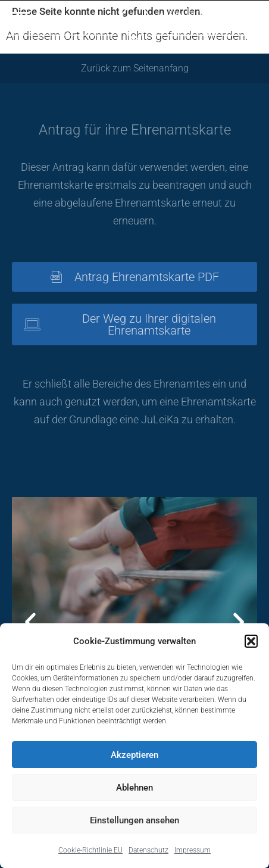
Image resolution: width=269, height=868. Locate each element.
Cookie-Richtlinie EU (90, 850)
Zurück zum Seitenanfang (135, 68)
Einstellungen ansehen (134, 820)
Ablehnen (134, 788)
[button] (251, 641)
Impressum (193, 850)
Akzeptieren (134, 755)
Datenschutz (148, 850)
